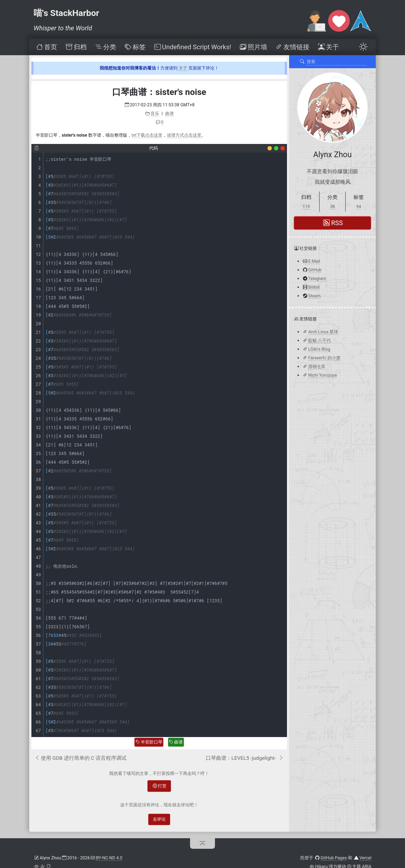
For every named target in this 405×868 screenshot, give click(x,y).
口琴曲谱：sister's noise (159, 92)
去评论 (159, 819)
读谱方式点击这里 (184, 135)
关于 (183, 68)
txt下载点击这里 (147, 135)
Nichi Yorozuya (322, 375)
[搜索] (302, 62)
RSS (333, 223)
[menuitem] (46, 47)
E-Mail (314, 261)
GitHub (315, 270)
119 (306, 207)
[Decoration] (270, 148)
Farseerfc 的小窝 (324, 358)
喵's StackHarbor (66, 13)
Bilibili (314, 287)
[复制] (37, 148)
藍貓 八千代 (319, 341)
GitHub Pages (334, 858)
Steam (314, 296)
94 (359, 207)
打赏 (160, 786)
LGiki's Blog (319, 349)
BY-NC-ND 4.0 (109, 858)
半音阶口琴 (149, 742)
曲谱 (176, 742)
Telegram (317, 279)
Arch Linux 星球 (323, 332)
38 (332, 207)
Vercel (365, 858)
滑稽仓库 (317, 366)
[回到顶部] (203, 843)
